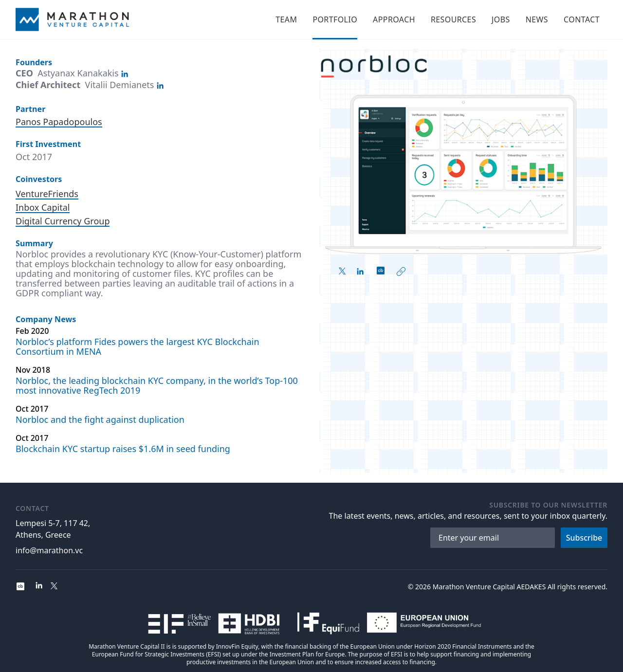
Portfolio (335, 19)
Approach (394, 19)
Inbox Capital (43, 207)
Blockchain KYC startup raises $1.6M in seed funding (123, 449)
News (537, 19)
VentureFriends (47, 194)
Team (286, 19)
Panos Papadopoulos (59, 122)
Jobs (501, 19)
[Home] (72, 19)
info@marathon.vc (49, 550)
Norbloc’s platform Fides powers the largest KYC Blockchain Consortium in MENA (137, 346)
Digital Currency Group (63, 221)
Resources (453, 19)
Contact (582, 19)
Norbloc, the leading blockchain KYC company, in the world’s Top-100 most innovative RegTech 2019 (157, 385)
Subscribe (584, 538)
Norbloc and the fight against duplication (100, 419)
